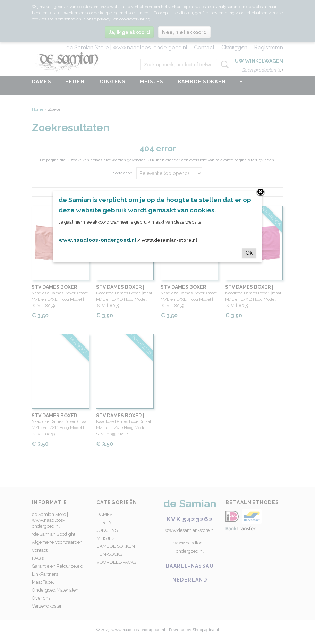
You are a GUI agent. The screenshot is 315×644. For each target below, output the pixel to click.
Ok (249, 253)
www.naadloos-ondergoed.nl (97, 240)
